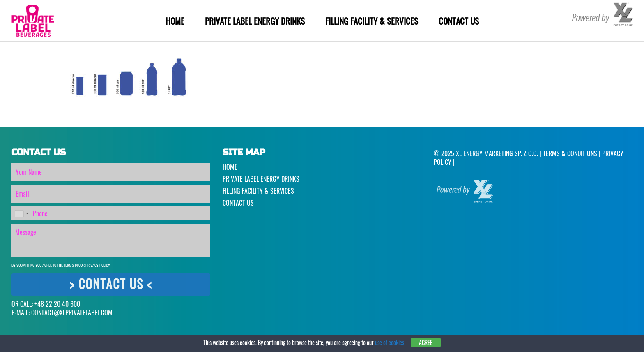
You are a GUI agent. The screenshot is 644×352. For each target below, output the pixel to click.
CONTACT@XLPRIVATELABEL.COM (72, 313)
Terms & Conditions (570, 153)
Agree (426, 343)
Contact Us (459, 21)
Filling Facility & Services (372, 21)
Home (175, 21)
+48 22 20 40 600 (57, 304)
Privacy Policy (98, 265)
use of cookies (390, 342)
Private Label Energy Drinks (255, 21)
